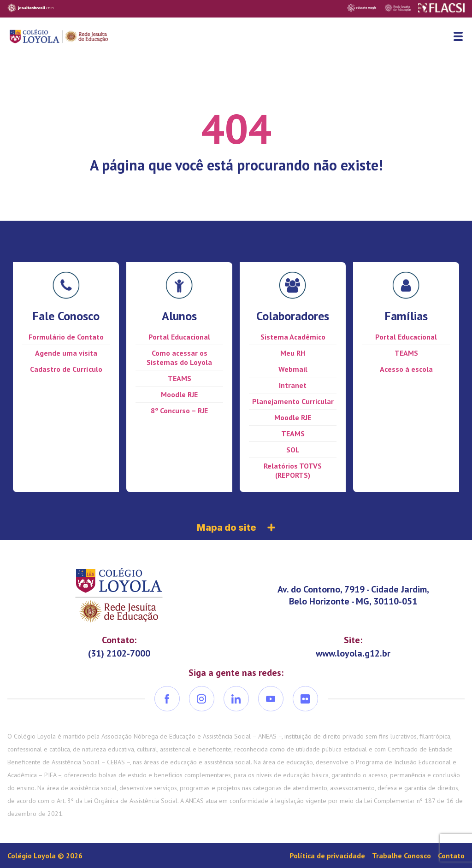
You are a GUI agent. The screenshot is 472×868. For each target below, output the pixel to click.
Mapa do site (236, 528)
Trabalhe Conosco (401, 856)
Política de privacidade (327, 856)
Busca (437, 36)
